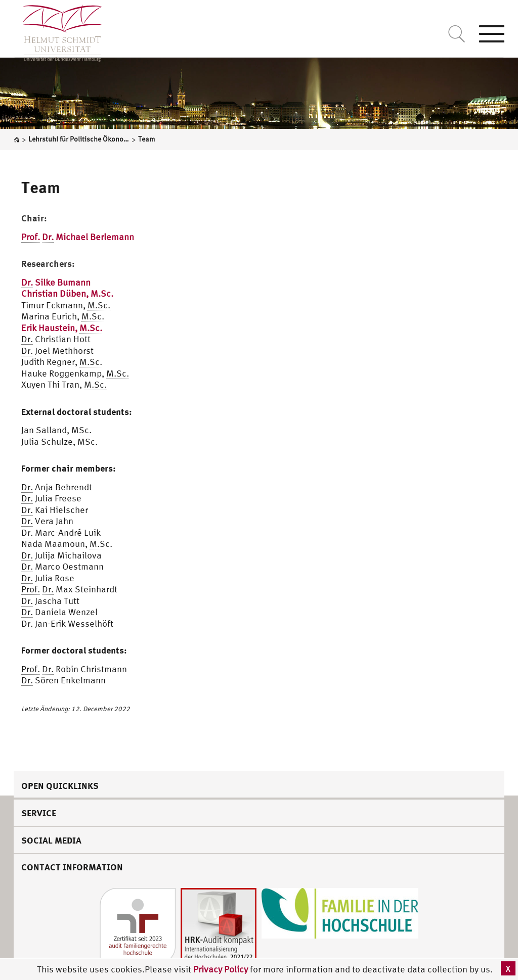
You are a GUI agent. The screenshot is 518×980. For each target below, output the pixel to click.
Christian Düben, (67, 294)
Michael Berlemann (78, 237)
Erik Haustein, (62, 328)
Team (41, 187)
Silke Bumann (56, 283)
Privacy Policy (222, 969)
